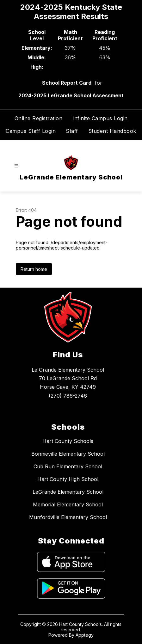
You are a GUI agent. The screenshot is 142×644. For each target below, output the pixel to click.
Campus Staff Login (31, 131)
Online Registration (39, 118)
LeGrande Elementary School (68, 492)
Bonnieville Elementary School (68, 454)
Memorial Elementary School (68, 504)
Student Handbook (112, 131)
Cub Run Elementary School (68, 466)
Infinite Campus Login (100, 118)
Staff (72, 131)
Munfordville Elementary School (68, 517)
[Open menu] (16, 166)
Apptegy (85, 635)
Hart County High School (68, 479)
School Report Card (67, 83)
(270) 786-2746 (68, 396)
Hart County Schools (68, 441)
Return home (34, 269)
